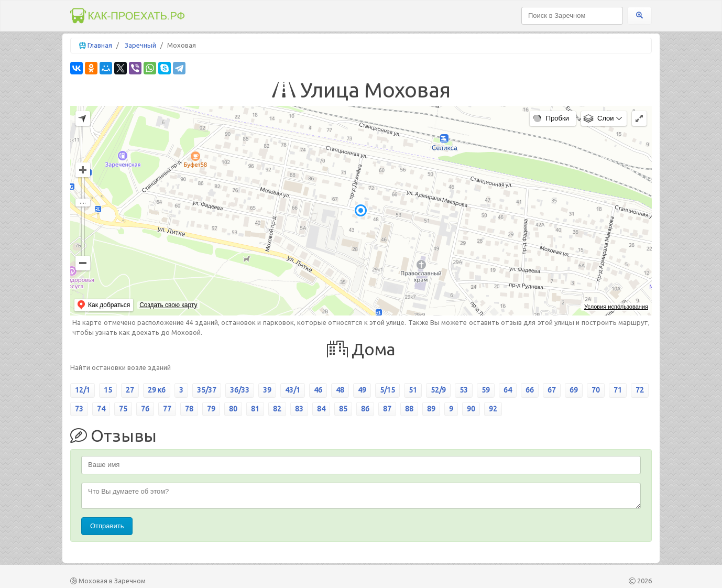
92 (493, 409)
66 (530, 390)
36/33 (240, 390)
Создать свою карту (168, 305)
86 (365, 409)
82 (277, 409)
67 (552, 390)
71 (618, 390)
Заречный (140, 45)
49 (362, 390)
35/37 (207, 390)
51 (413, 390)
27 (130, 390)
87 (387, 409)
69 (574, 390)
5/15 (387, 390)
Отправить (107, 526)
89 (431, 409)
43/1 (293, 390)
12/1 (83, 390)
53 (464, 390)
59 (486, 390)
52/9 (438, 390)
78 (189, 409)
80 (233, 409)
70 (596, 390)
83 (299, 409)
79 (211, 409)
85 (343, 409)
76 (145, 409)
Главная (100, 45)
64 (508, 390)
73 (79, 409)
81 (255, 409)
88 (409, 409)
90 (471, 409)
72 (640, 390)
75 (123, 409)
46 (318, 390)
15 (108, 390)
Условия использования (616, 307)
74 (101, 409)
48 (340, 390)
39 (267, 390)
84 (321, 409)
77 (167, 409)
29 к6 (157, 390)
